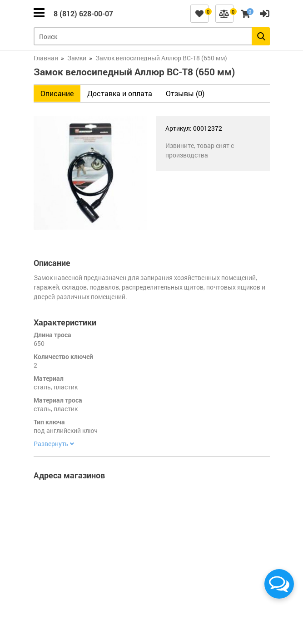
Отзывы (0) (185, 93)
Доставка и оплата (120, 93)
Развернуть (54, 444)
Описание (57, 93)
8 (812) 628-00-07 (83, 13)
